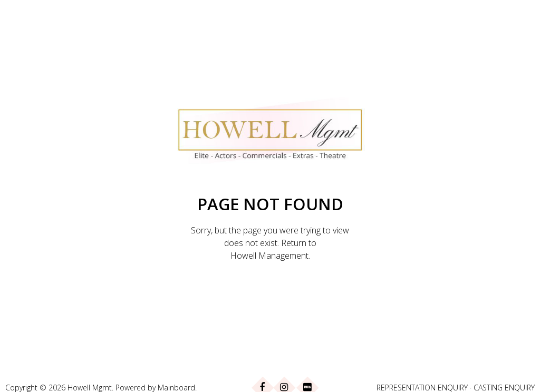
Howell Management (269, 256)
